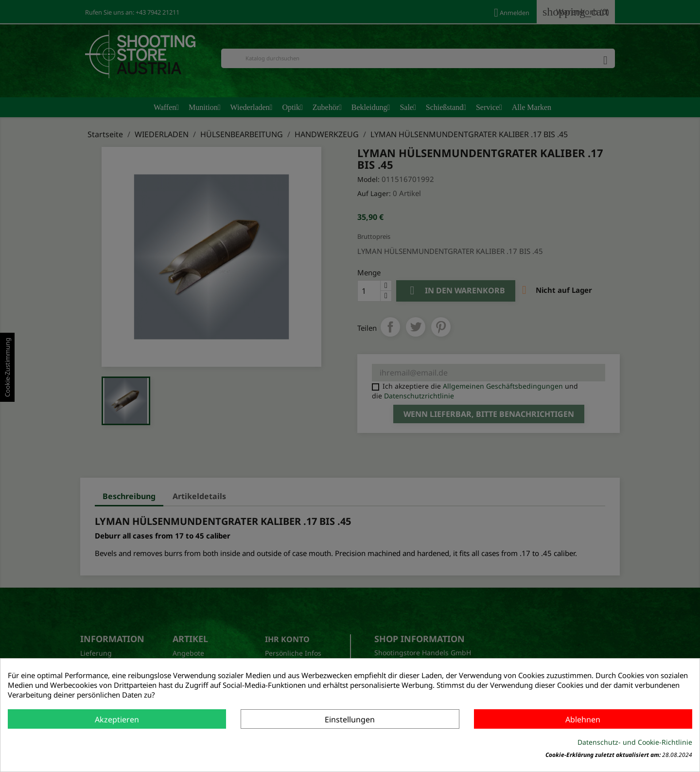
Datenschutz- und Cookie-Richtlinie (635, 742)
